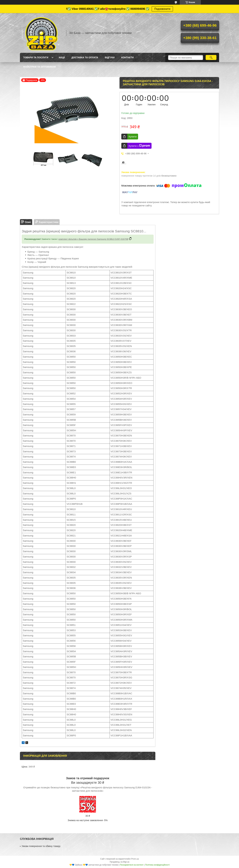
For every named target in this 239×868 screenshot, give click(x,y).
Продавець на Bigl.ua (119, 862)
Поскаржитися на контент (132, 865)
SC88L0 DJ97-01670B (117, 239)
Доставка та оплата (85, 57)
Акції (62, 57)
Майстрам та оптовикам (40, 67)
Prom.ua (135, 859)
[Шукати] (211, 57)
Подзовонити (162, 9)
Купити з (139, 146)
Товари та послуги (36, 57)
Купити (133, 137)
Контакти (127, 57)
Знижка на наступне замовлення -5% (88, 820)
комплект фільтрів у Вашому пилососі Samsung (82, 239)
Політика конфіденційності (157, 865)
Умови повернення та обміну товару (41, 846)
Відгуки (110, 57)
